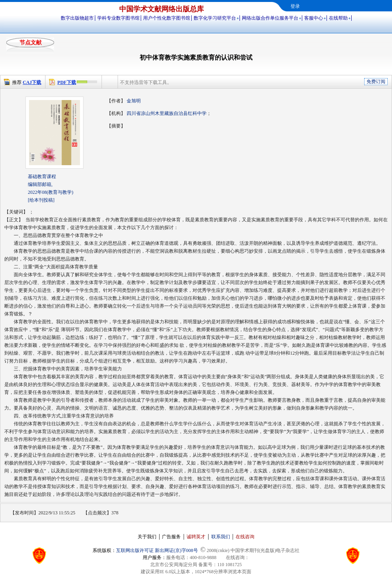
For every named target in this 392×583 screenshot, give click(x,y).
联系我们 (221, 537)
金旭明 (134, 101)
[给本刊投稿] (41, 200)
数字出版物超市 (77, 18)
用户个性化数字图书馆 (167, 18)
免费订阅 (376, 82)
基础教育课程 (42, 177)
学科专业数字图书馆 (118, 18)
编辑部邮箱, (40, 184)
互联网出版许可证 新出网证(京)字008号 (157, 550)
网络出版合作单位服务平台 (270, 18)
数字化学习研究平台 (215, 18)
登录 (295, 6)
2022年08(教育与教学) (51, 192)
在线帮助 (338, 18)
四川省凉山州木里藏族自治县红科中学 (167, 113)
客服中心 (314, 18)
